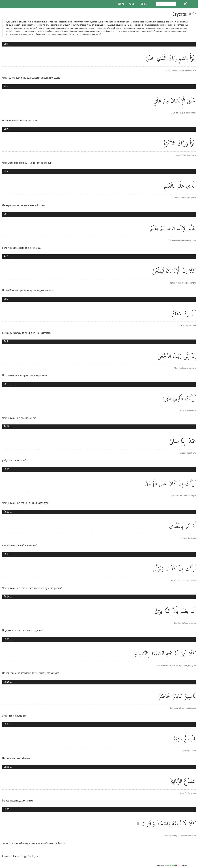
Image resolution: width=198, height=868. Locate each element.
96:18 (7, 767)
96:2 (6, 86)
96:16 (7, 682)
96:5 (6, 214)
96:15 (7, 639)
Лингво (144, 4)
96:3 (6, 129)
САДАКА (185, 865)
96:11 (7, 469)
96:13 (7, 554)
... (10, 44)
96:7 (6, 299)
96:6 (6, 256)
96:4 (6, 171)
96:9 (6, 384)
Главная (121, 4)
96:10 (7, 426)
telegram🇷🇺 (173, 865)
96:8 (6, 341)
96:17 (7, 724)
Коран (132, 4)
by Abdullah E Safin (162, 865)
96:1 (6, 44)
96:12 (7, 512)
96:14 (7, 596)
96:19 (7, 809)
